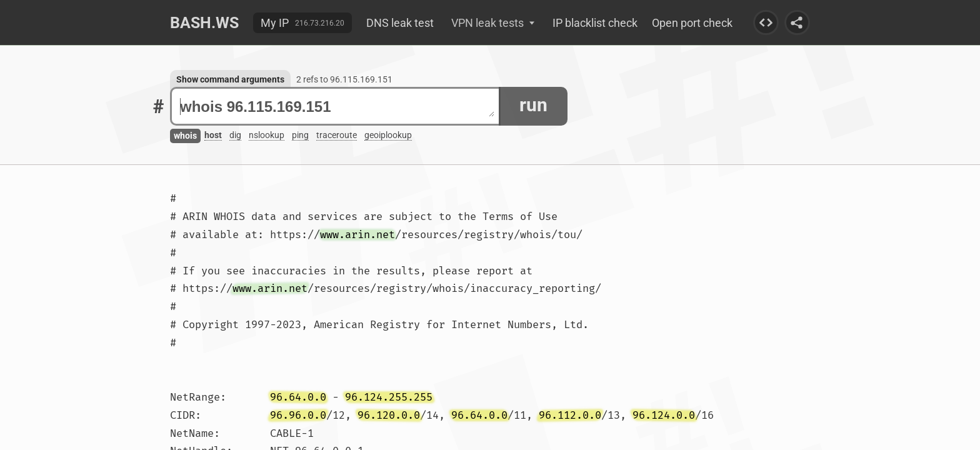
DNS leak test (400, 23)
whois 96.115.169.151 (337, 107)
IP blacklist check (595, 23)
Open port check (692, 23)
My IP (275, 23)
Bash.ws (204, 23)
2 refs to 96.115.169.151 (344, 79)
